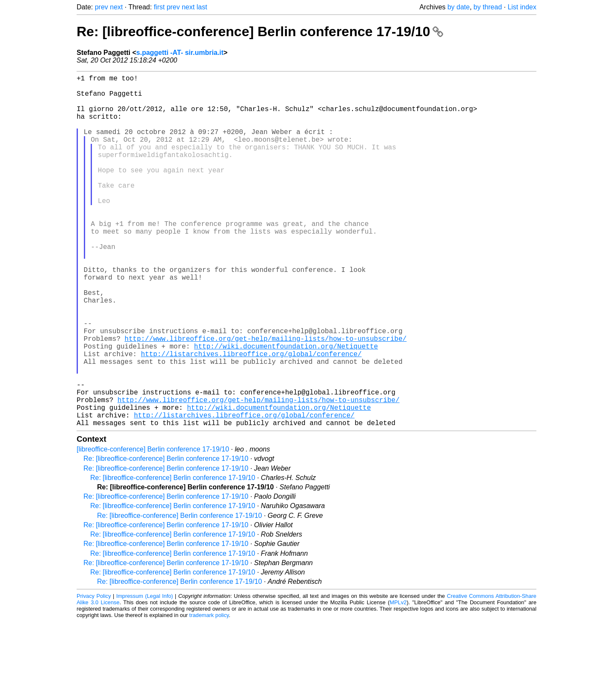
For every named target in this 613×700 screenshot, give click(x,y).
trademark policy (209, 693)
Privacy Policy (94, 674)
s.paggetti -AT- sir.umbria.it (180, 53)
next (116, 7)
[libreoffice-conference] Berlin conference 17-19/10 (153, 527)
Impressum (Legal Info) (145, 674)
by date (458, 7)
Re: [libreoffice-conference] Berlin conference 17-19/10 (260, 31)
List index (522, 7)
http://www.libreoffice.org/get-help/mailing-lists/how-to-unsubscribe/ (266, 398)
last (202, 7)
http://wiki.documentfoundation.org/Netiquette (286, 407)
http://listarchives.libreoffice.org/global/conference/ (251, 417)
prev (102, 7)
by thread (488, 7)
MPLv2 (398, 681)
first (159, 7)
